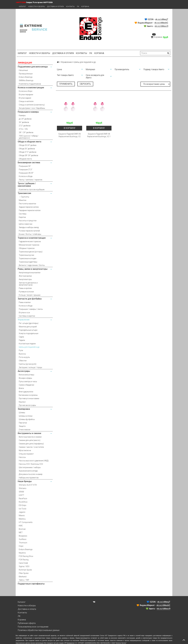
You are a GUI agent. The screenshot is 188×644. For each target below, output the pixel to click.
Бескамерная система (29, 163)
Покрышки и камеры (28, 112)
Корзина (85, 6)
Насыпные (23, 70)
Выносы (22, 354)
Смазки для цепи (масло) (30, 440)
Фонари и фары (25, 378)
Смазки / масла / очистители (31, 447)
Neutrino (22, 553)
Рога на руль (24, 357)
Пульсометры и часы (28, 381)
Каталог (22, 6)
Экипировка (24, 409)
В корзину (70, 128)
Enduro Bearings (26, 77)
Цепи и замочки (26, 224)
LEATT (21, 495)
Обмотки (23, 361)
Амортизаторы (25, 279)
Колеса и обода (26, 176)
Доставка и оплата (55, 6)
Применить (66, 84)
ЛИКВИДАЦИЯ (25, 63)
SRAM (21, 492)
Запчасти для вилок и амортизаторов (28, 284)
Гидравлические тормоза (30, 241)
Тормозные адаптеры (28, 262)
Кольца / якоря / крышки (30, 295)
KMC (21, 526)
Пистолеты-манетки (27, 204)
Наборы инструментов (29, 478)
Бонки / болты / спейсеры (30, 234)
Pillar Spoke (24, 573)
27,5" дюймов (25, 126)
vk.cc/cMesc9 (161, 26)
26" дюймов (24, 122)
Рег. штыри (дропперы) (29, 323)
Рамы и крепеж (25, 288)
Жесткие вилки (25, 276)
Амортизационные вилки (30, 273)
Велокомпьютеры (27, 375)
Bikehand (23, 577)
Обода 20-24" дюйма (28, 145)
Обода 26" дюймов (27, 149)
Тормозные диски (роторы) (31, 252)
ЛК (78, 6)
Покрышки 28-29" (26, 173)
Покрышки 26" (25, 166)
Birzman (22, 529)
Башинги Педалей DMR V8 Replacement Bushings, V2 (70, 135)
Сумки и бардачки (26, 385)
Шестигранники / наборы (30, 467)
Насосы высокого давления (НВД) (34, 461)
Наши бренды (25, 481)
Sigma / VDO (24, 566)
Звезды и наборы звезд (29, 227)
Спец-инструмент (26, 454)
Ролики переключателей (29, 231)
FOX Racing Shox (26, 556)
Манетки (23, 200)
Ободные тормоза (27, 248)
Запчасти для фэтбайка (30, 299)
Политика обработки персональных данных (39, 630)
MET (21, 532)
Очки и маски (25, 430)
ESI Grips (23, 505)
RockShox (23, 502)
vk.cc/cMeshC (161, 23)
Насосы (22, 457)
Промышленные (26, 74)
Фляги (21, 388)
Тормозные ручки (26, 255)
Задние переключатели (29, 207)
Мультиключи (25, 450)
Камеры (22, 115)
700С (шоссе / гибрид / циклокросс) (29, 137)
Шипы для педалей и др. (29, 347)
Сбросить (85, 84)
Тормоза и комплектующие (32, 238)
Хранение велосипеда (28, 471)
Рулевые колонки (26, 292)
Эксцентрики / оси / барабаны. (32, 108)
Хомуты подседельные (29, 333)
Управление (24, 320)
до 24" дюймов (25, 119)
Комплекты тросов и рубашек (32, 190)
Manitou (22, 519)
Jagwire (22, 512)
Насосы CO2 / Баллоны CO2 (31, 464)
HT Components (26, 522)
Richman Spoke (25, 570)
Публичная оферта (27, 623)
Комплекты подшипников (30, 84)
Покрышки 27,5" (26, 170)
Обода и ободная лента (30, 142)
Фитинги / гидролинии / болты (32, 265)
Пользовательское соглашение (33, 627)
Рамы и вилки (25, 302)
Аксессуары (24, 371)
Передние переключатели (30, 210)
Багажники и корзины (28, 395)
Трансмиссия (24, 193)
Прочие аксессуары (27, 405)
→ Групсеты (24, 197)
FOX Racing (24, 560)
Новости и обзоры (37, 6)
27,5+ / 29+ (23, 129)
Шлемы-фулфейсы (27, 419)
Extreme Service (121, 643)
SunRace (23, 539)
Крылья (22, 402)
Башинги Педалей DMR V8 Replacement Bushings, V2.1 (99, 135)
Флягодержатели (26, 392)
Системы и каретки (27, 316)
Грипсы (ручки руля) (28, 364)
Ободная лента (25, 159)
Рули (21, 350)
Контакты (70, 6)
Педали (22, 340)
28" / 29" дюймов (26, 132)
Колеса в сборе (26, 91)
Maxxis (22, 515)
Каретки (22, 217)
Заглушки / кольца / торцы (30, 367)
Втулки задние (25, 98)
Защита (22, 426)
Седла (21, 337)
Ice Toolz (23, 509)
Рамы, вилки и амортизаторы (33, 269)
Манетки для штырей (28, 327)
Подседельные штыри (28, 330)
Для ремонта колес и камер (31, 474)
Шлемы (22, 413)
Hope (21, 546)
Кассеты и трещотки (28, 221)
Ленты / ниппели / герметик (31, 180)
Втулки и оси (24, 313)
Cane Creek (23, 563)
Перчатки (23, 423)
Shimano (23, 488)
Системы (23, 214)
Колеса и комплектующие (31, 88)
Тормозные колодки (28, 258)
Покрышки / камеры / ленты (31, 309)
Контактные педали (27, 344)
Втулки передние (26, 95)
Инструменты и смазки (29, 433)
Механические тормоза (29, 245)
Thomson (23, 543)
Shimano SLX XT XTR (28, 485)
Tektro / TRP (24, 580)
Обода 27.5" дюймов (28, 152)
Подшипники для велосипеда (33, 67)
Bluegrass (23, 536)
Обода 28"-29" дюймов (28, 155)
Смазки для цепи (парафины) (31, 444)
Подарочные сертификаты (31, 584)
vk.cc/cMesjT (162, 19)
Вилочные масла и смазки (30, 437)
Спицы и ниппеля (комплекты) (32, 105)
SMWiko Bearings (26, 80)
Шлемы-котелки (26, 416)
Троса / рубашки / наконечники (27, 185)
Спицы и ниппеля (26, 101)
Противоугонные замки (29, 398)
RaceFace (23, 499)
